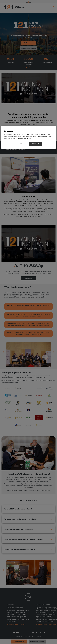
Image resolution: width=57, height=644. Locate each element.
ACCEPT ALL (35, 144)
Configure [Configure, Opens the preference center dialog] (21, 144)
